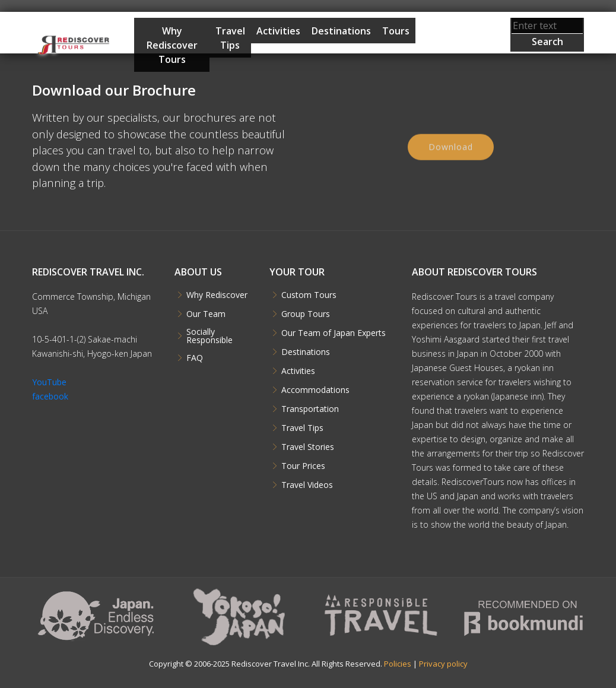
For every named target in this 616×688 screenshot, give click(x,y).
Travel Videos (307, 485)
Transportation (310, 409)
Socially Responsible (209, 336)
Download (451, 150)
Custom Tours (309, 295)
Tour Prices (303, 466)
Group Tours (306, 314)
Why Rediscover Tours (172, 45)
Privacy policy (443, 664)
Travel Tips (230, 38)
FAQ (195, 358)
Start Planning (445, 55)
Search (547, 42)
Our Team (206, 314)
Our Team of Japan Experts (334, 333)
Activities (278, 31)
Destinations (341, 31)
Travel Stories (308, 447)
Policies (398, 664)
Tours (396, 31)
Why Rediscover (217, 295)
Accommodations (315, 390)
